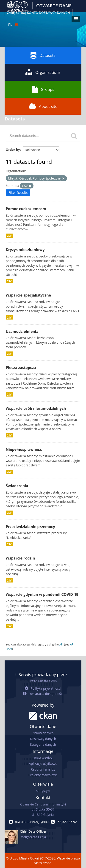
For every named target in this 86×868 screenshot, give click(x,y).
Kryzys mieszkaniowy (25, 250)
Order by (13, 150)
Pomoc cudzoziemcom (26, 209)
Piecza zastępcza (21, 368)
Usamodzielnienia (22, 331)
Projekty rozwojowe (43, 775)
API (61, 644)
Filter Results (18, 193)
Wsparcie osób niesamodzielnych (36, 408)
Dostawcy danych (43, 739)
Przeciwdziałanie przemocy (30, 527)
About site (43, 106)
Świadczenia (17, 486)
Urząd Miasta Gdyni (43, 681)
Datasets (43, 55)
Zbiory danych (43, 733)
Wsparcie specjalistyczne (28, 295)
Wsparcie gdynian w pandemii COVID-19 (42, 594)
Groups (43, 89)
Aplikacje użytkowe (43, 764)
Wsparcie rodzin (20, 558)
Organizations (43, 72)
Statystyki (43, 791)
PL (10, 25)
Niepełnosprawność (24, 449)
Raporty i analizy (43, 769)
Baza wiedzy (43, 758)
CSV (9, 236)
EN (17, 25)
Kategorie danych (43, 744)
